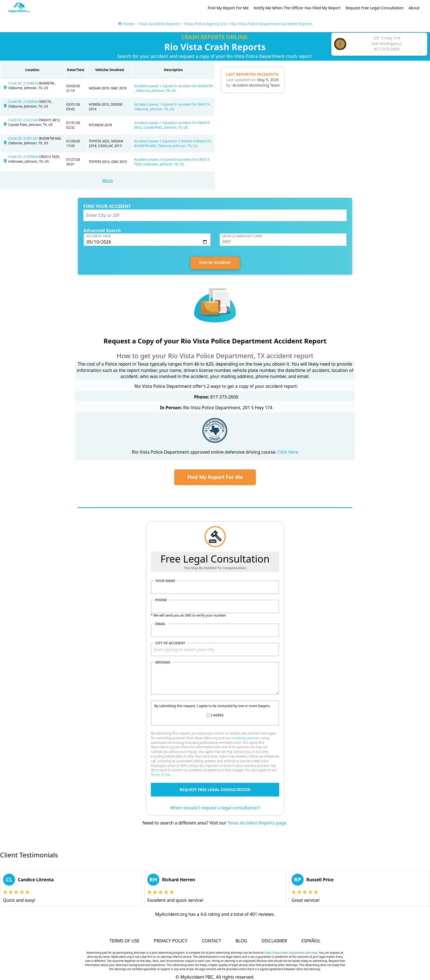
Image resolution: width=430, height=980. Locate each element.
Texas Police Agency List (205, 24)
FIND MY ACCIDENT (215, 263)
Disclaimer (274, 941)
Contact (211, 941)
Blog (241, 941)
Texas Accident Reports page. (258, 823)
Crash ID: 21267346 (24, 120)
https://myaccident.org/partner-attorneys (291, 953)
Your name (165, 581)
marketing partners (246, 738)
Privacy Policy (171, 941)
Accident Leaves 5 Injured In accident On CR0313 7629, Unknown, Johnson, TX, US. (172, 162)
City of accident (170, 643)
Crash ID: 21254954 (24, 102)
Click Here (288, 452)
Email (160, 624)
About (414, 8)
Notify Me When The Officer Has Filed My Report (297, 8)
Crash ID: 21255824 (24, 157)
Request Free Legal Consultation (375, 8)
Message (163, 662)
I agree (217, 715)
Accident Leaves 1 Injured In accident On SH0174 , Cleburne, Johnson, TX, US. (173, 107)
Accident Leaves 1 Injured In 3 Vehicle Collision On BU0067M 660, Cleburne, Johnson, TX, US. (173, 143)
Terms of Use (161, 775)
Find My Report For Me (228, 8)
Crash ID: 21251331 (24, 138)
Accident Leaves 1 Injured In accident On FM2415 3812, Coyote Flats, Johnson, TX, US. (172, 125)
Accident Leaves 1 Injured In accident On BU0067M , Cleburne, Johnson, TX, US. (173, 88)
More (107, 180)
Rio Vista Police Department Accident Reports (272, 24)
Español (311, 941)
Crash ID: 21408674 (24, 83)
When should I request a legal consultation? (215, 808)
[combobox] (215, 649)
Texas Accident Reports (159, 24)
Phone (161, 600)
